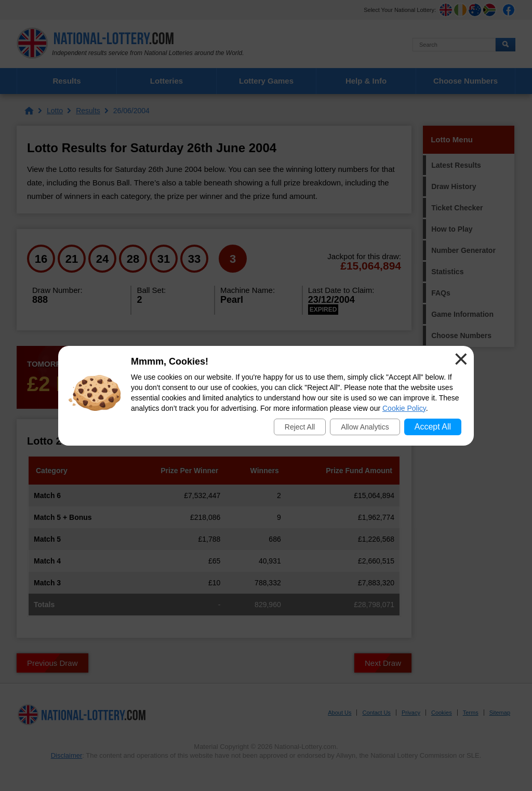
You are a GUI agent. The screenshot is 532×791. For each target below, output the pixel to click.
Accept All (433, 427)
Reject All (300, 427)
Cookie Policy (404, 408)
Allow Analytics (365, 427)
